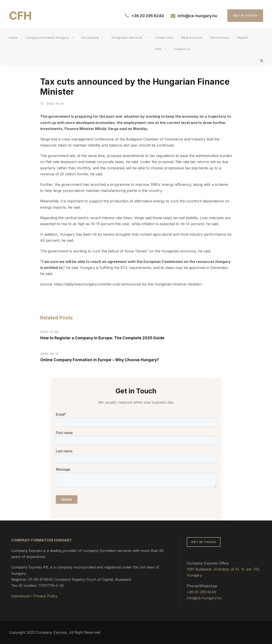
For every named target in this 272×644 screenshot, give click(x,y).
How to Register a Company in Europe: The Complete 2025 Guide (102, 338)
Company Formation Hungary (47, 38)
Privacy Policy (45, 596)
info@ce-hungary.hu (197, 16)
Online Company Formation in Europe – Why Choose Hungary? (100, 360)
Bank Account (192, 38)
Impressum (21, 596)
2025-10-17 (50, 354)
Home (13, 38)
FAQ (158, 49)
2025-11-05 (49, 332)
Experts (243, 38)
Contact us (182, 49)
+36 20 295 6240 (148, 16)
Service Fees (220, 38)
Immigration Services (127, 38)
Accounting (90, 38)
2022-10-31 (55, 104)
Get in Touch (245, 15)
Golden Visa (164, 38)
